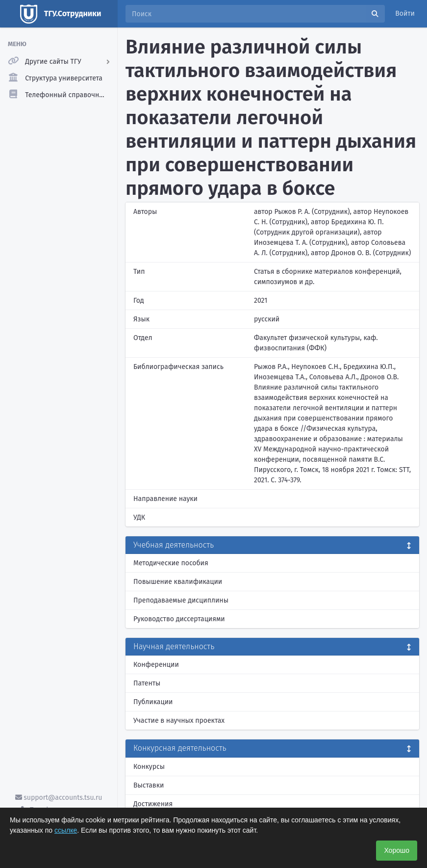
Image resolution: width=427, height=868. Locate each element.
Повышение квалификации (178, 582)
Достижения (153, 804)
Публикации (153, 702)
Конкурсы (149, 767)
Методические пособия (171, 563)
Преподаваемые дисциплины (181, 600)
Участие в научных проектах (179, 721)
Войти (405, 13)
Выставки (149, 785)
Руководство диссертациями (179, 619)
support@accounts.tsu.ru (59, 798)
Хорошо (397, 850)
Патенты (147, 683)
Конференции (156, 665)
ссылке (66, 830)
